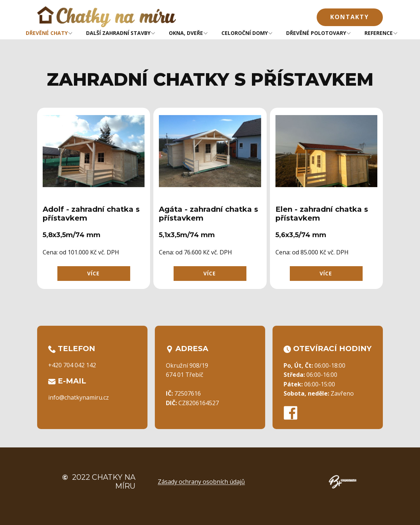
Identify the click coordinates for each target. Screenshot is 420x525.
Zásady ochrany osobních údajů (201, 482)
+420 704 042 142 (72, 365)
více (93, 273)
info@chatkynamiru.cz (79, 397)
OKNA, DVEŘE (186, 33)
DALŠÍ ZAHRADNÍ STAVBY (118, 33)
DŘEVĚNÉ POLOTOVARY (316, 33)
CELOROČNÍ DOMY (245, 33)
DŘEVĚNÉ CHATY (47, 33)
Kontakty (350, 17)
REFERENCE (379, 33)
